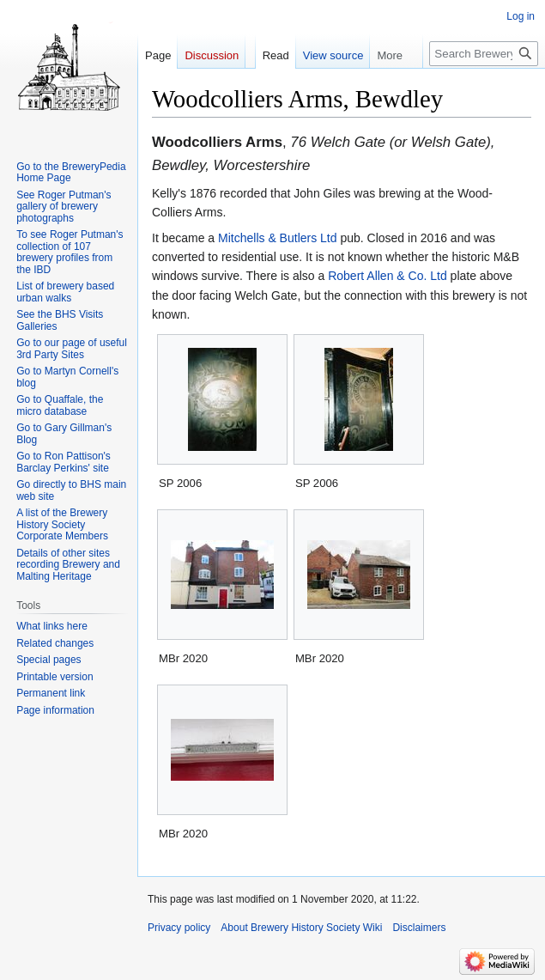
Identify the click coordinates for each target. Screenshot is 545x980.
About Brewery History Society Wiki (301, 928)
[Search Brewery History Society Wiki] (484, 54)
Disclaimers (419, 928)
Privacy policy (179, 928)
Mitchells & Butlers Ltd (278, 238)
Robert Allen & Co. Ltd (388, 276)
